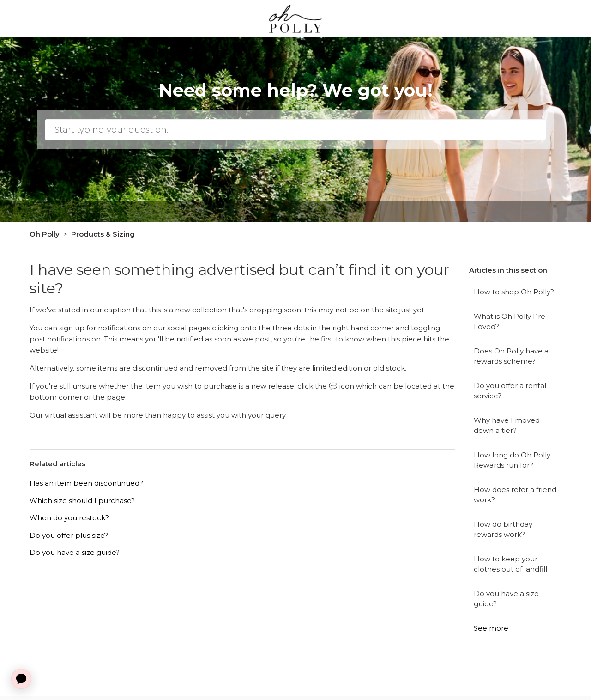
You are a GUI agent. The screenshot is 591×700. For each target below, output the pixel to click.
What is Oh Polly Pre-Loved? (511, 322)
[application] (21, 679)
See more (491, 628)
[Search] (295, 130)
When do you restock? (69, 518)
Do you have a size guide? (506, 599)
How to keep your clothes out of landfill (510, 564)
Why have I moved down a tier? (507, 426)
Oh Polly (45, 234)
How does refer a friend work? (515, 495)
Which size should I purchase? (82, 501)
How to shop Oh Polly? (514, 292)
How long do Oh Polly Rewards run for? (512, 460)
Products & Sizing (103, 234)
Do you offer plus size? (69, 535)
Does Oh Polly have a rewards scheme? (511, 356)
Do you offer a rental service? (510, 391)
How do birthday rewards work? (503, 530)
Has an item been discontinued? (86, 483)
